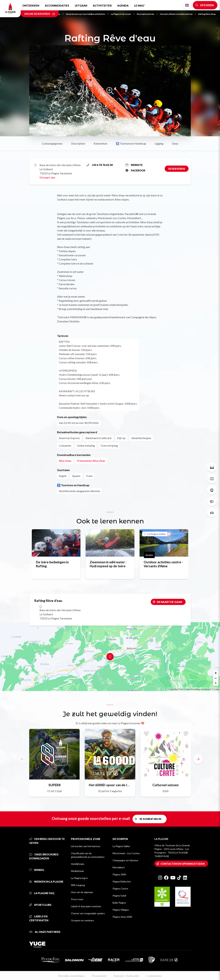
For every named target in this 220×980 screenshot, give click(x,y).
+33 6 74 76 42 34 (100, 165)
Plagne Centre (120, 889)
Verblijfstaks (78, 864)
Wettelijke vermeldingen (71, 976)
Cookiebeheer (154, 976)
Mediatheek (77, 871)
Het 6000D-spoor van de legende (110, 785)
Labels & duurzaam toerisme (86, 906)
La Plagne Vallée (155, 534)
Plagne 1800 (119, 874)
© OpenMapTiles (175, 689)
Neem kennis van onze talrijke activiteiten (87, 14)
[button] (198, 759)
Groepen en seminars (82, 920)
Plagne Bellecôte (122, 881)
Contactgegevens (52, 143)
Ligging (159, 143)
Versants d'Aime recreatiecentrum (178, 14)
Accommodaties (57, 6)
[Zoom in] (216, 673)
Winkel (37, 870)
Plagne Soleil (119, 896)
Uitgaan (81, 6)
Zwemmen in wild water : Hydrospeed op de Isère (108, 564)
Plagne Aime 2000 (122, 917)
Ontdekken (31, 6)
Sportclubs (40, 905)
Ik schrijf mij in (150, 819)
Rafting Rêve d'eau (207, 14)
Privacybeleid (99, 976)
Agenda (123, 6)
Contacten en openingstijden (183, 864)
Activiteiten (102, 6)
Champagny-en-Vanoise (125, 860)
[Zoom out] (216, 678)
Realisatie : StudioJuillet (126, 976)
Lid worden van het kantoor (86, 846)
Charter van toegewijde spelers (88, 913)
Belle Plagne (119, 903)
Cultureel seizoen (166, 785)
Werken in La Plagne (46, 882)
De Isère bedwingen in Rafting (52, 564)
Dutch (187, 5)
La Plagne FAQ (42, 893)
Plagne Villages (121, 910)
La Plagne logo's (79, 878)
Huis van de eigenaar (82, 892)
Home (59, 14)
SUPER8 (54, 785)
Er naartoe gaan (169, 602)
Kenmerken (100, 143)
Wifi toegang (78, 885)
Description (78, 143)
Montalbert (119, 867)
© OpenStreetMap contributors (197, 689)
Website (134, 165)
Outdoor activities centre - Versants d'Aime (163, 564)
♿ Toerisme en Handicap (131, 143)
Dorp (175, 143)
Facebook (136, 170)
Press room (77, 899)
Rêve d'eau (65, 461)
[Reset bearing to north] (216, 683)
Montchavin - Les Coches (126, 853)
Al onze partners (45, 932)
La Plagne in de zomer (123, 14)
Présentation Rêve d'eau (91, 461)
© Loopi (216, 689)
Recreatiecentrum (147, 14)
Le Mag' (139, 6)
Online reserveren (40, 14)
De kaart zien (47, 177)
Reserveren (177, 169)
